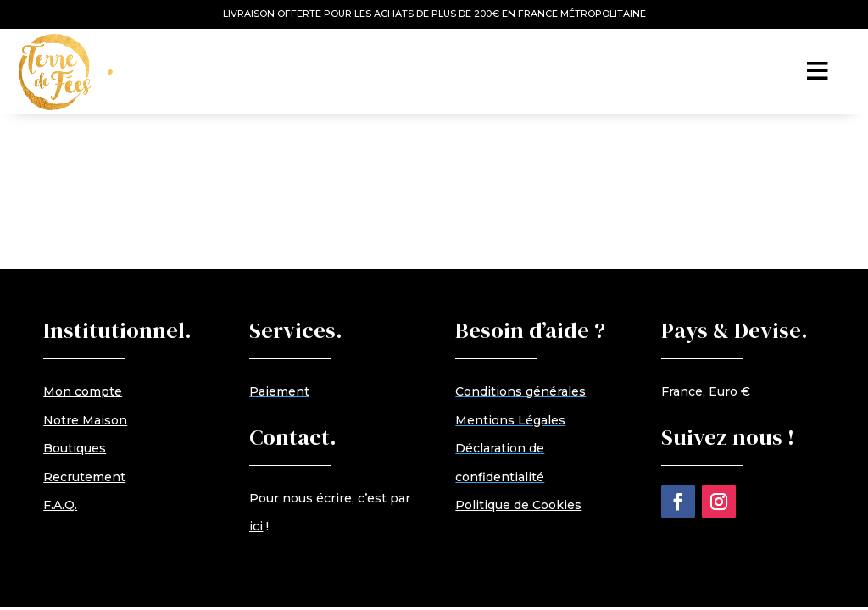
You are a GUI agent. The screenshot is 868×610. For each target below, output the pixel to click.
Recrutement (84, 477)
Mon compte (83, 391)
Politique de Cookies (518, 505)
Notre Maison (85, 420)
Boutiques (75, 448)
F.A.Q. (60, 505)
